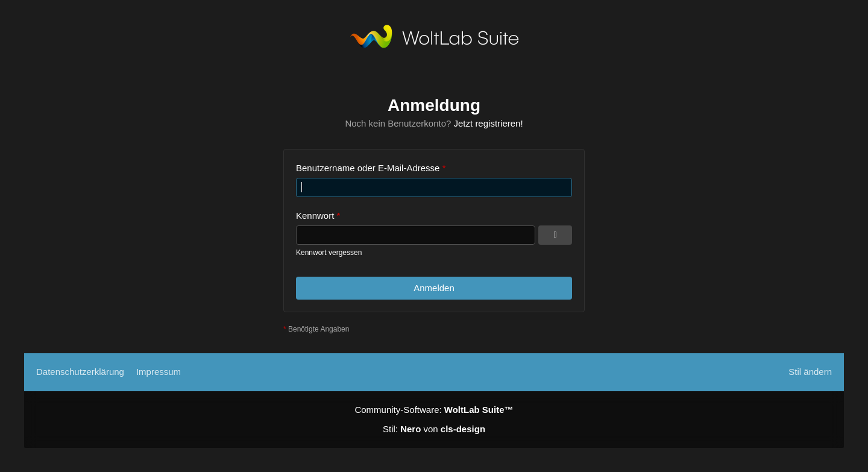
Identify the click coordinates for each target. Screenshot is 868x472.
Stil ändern (810, 372)
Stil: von (434, 429)
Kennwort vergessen (329, 253)
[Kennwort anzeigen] (555, 235)
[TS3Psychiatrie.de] (434, 39)
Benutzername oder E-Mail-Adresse (368, 168)
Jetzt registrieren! (489, 123)
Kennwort (315, 216)
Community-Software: (434, 410)
